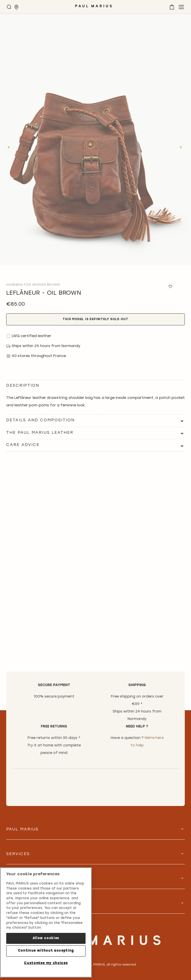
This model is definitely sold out (95, 319)
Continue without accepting (46, 951)
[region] (46, 922)
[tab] (95, 421)
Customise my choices (46, 963)
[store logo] (94, 8)
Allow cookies (46, 938)
